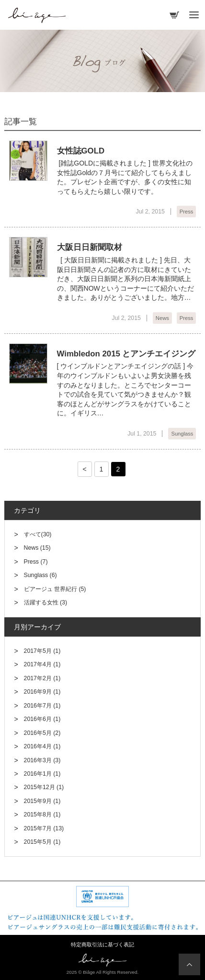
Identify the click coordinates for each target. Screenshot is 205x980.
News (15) (37, 548)
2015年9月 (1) (42, 801)
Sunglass (182, 434)
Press (187, 212)
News (162, 318)
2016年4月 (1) (42, 746)
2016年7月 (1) (42, 706)
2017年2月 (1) (42, 678)
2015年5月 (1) (42, 842)
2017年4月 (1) (42, 664)
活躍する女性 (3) (46, 602)
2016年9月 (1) (42, 692)
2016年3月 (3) (42, 760)
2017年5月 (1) (42, 651)
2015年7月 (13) (44, 828)
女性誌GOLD (81, 151)
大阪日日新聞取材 (90, 247)
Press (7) (36, 562)
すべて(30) (38, 534)
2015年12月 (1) (44, 787)
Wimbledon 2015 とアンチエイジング (126, 354)
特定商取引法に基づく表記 (102, 945)
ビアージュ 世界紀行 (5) (55, 589)
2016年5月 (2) (42, 733)
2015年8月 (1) (42, 815)
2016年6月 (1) (42, 719)
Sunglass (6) (40, 575)
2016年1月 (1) (42, 774)
